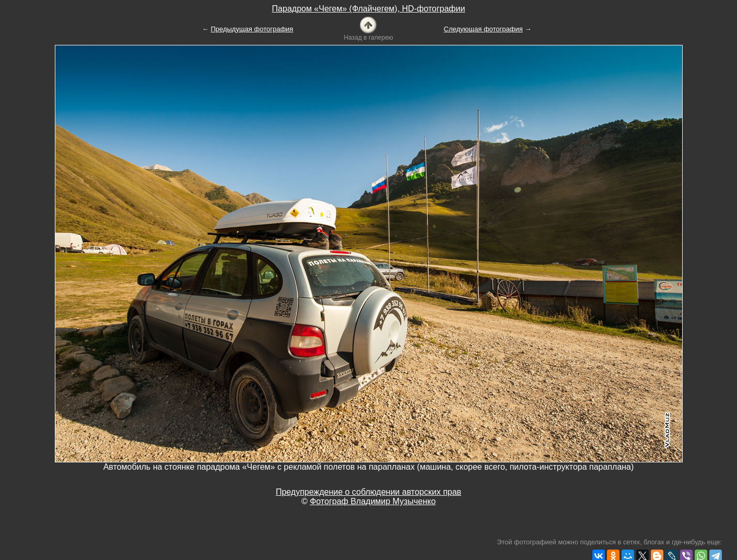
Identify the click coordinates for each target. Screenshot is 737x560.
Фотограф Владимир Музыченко (373, 501)
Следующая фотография (483, 29)
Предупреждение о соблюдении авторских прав (368, 492)
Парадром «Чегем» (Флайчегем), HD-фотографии (369, 9)
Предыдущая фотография (252, 29)
